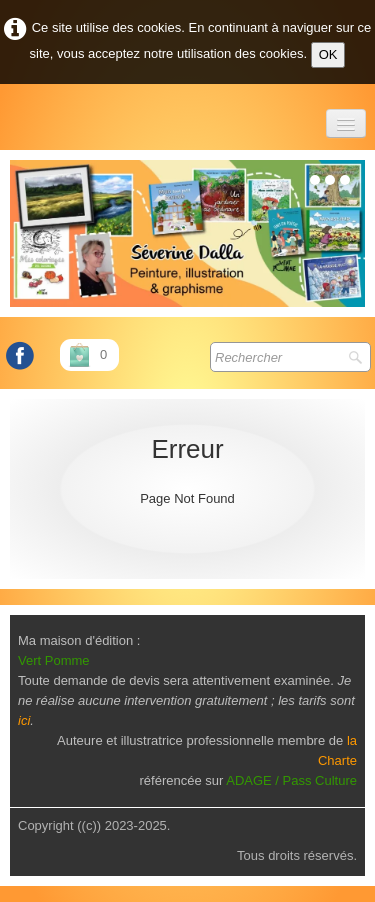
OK (328, 54)
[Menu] (346, 123)
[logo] (11, 114)
